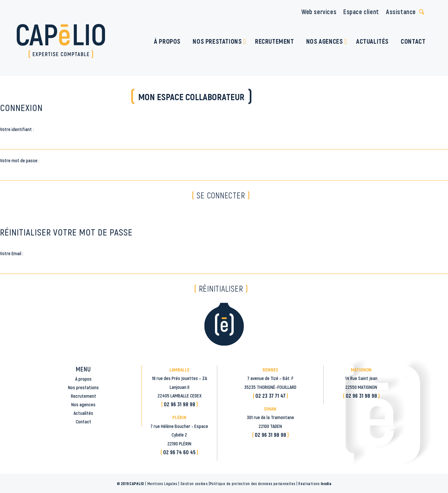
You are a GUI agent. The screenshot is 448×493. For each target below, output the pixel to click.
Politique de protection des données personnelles (252, 483)
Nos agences (83, 404)
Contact (84, 421)
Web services (319, 11)
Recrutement (84, 396)
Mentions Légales (162, 483)
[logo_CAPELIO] (61, 41)
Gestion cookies (194, 483)
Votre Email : (12, 253)
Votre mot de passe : (20, 160)
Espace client (361, 11)
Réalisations (315, 483)
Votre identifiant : (17, 129)
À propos (83, 379)
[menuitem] (167, 41)
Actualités (83, 413)
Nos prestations (83, 387)
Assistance (401, 11)
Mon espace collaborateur (191, 97)
